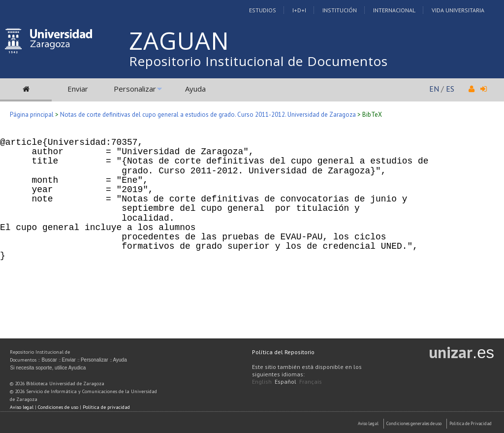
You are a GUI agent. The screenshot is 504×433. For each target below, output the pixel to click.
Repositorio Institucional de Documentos (258, 61)
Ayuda (195, 89)
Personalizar (135, 89)
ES (450, 89)
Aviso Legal (368, 423)
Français (311, 382)
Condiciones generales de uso (414, 423)
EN (434, 89)
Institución (340, 10)
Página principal (32, 115)
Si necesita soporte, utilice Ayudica (48, 368)
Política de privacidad (106, 407)
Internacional (394, 10)
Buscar (49, 360)
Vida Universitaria (458, 10)
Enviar (78, 89)
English (262, 382)
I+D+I (299, 10)
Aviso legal (22, 407)
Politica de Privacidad (471, 423)
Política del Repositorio (283, 352)
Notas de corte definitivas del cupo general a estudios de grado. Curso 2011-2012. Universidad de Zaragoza (208, 115)
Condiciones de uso (58, 407)
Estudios (263, 10)
